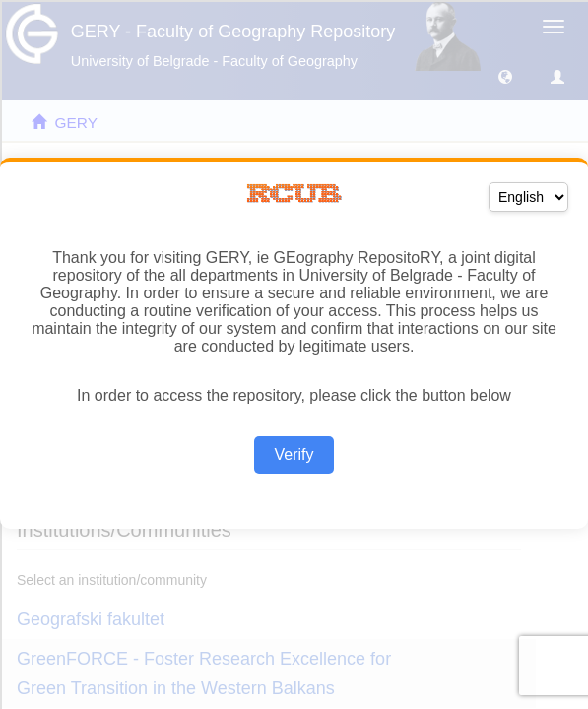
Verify (294, 454)
